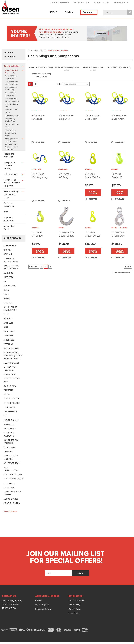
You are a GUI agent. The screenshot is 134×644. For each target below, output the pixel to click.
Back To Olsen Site (60, 3)
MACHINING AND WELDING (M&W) (11, 267)
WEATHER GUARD (12, 503)
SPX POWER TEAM (12, 463)
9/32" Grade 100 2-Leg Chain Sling (38, 119)
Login (54, 12)
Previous (33, 267)
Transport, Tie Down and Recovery (9, 166)
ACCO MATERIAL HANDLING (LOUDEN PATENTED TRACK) (13, 356)
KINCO (6, 294)
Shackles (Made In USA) (12, 126)
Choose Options (93, 193)
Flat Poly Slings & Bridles (12, 105)
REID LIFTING (10, 447)
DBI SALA (8, 254)
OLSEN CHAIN (10, 246)
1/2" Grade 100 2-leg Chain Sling (93, 119)
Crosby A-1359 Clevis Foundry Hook (66, 236)
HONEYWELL (9, 407)
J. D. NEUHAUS (10, 412)
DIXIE (6, 327)
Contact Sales (101, 3)
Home (30, 50)
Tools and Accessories (9, 219)
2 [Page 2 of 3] (46, 267)
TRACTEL (8, 303)
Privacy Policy (82, 3)
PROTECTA (8, 277)
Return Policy (121, 3)
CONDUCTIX (9, 374)
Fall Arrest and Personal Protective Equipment (12, 183)
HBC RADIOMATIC (12, 399)
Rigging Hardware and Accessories (12, 140)
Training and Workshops (9, 155)
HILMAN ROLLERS (12, 403)
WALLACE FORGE (11, 348)
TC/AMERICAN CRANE (13, 479)
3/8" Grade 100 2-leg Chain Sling (66, 119)
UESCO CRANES (11, 499)
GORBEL (7, 394)
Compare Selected (122, 273)
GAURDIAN (9, 390)
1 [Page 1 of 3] (41, 267)
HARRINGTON (10, 286)
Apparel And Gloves (9, 228)
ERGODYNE (9, 331)
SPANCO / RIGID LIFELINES (11, 457)
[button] (67, 34)
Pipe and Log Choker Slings (10, 120)
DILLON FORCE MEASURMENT (10, 309)
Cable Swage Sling (12, 115)
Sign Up (70, 12)
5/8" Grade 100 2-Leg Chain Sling (119, 119)
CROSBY (7, 250)
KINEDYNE (8, 336)
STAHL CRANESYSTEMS (11, 469)
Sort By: (58, 84)
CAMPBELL (8, 323)
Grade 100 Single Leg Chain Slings (11, 83)
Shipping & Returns (43, 609)
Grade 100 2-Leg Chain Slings (11, 88)
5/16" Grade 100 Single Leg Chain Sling (40, 177)
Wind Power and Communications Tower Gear (11, 147)
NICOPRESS (9, 340)
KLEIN (6, 290)
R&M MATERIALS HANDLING (11, 442)
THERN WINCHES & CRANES (12, 493)
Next (129, 267)
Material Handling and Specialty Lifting (11, 194)
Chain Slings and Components (11, 72)
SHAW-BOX (9, 452)
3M (5, 281)
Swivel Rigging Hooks (11, 134)
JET (5, 416)
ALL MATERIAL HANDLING (10, 369)
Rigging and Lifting (12, 66)
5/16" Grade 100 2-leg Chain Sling (65, 177)
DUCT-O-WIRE (10, 386)
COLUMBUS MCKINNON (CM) (11, 260)
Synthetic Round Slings (11, 111)
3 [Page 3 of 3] (50, 267)
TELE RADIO (9, 483)
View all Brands (10, 511)
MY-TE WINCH (10, 429)
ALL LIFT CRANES (11, 363)
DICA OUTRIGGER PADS (12, 380)
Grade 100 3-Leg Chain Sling (11, 94)
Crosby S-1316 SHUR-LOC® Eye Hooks (119, 236)
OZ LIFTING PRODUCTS (9, 434)
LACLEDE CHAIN (11, 420)
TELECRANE (9, 487)
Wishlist (38, 600)
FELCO (6, 314)
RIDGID (7, 299)
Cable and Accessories (9, 205)
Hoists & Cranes (10, 174)
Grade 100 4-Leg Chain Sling (11, 77)
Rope (6, 212)
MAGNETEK (9, 424)
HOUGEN (8, 319)
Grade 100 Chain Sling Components (12, 100)
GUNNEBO (8, 273)
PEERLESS (8, 344)
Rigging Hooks (11, 130)
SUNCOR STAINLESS (13, 475)
